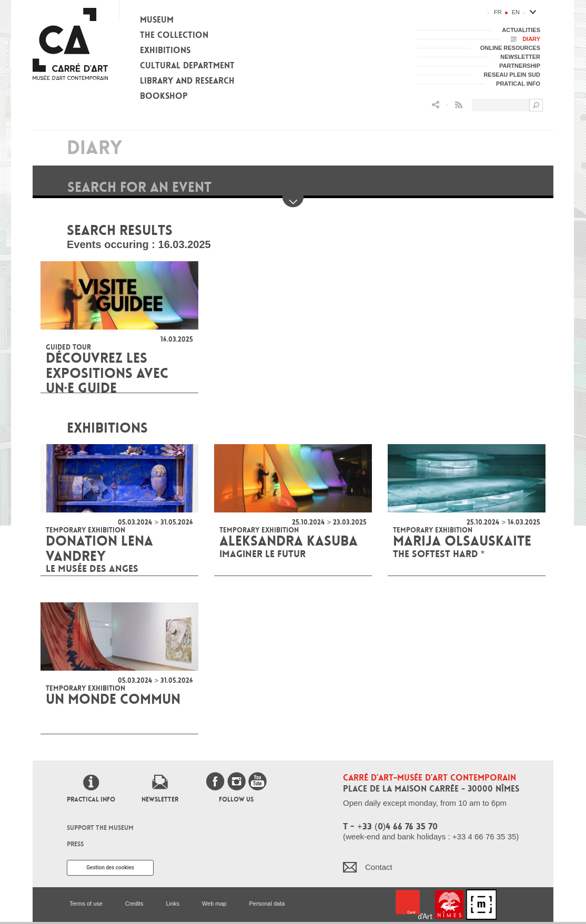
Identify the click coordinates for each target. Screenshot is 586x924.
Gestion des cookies (110, 867)
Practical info (91, 799)
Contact (379, 867)
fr (498, 12)
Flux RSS (459, 105)
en (516, 12)
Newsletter (160, 799)
